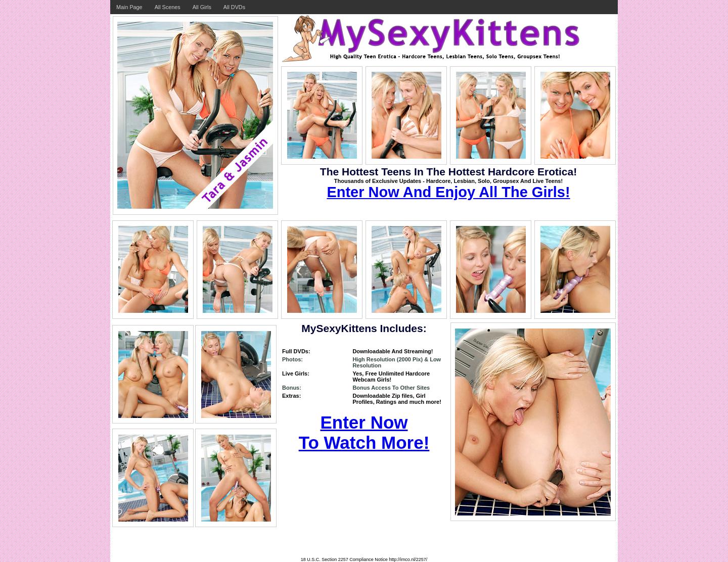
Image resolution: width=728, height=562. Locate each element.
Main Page (129, 7)
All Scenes (168, 7)
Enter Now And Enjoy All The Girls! (448, 192)
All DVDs (234, 7)
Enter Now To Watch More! (364, 432)
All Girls (202, 7)
